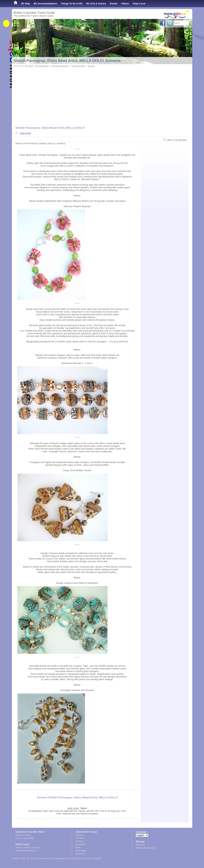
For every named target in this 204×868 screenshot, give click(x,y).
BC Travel (29, 66)
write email (25, 133)
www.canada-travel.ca (26, 850)
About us (80, 835)
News (78, 847)
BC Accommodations (46, 4)
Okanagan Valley (78, 66)
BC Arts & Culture (96, 4)
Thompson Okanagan (60, 66)
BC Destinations (42, 66)
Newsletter (80, 844)
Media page (81, 850)
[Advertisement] (102, 95)
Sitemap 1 (140, 845)
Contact (79, 841)
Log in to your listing (25, 838)
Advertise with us (23, 835)
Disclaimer (80, 854)
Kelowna (91, 66)
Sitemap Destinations (145, 848)
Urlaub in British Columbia (28, 847)
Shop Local (139, 4)
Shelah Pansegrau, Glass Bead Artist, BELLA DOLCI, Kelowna (67, 61)
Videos (125, 4)
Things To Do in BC (72, 4)
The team (80, 838)
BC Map (26, 4)
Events (114, 4)
